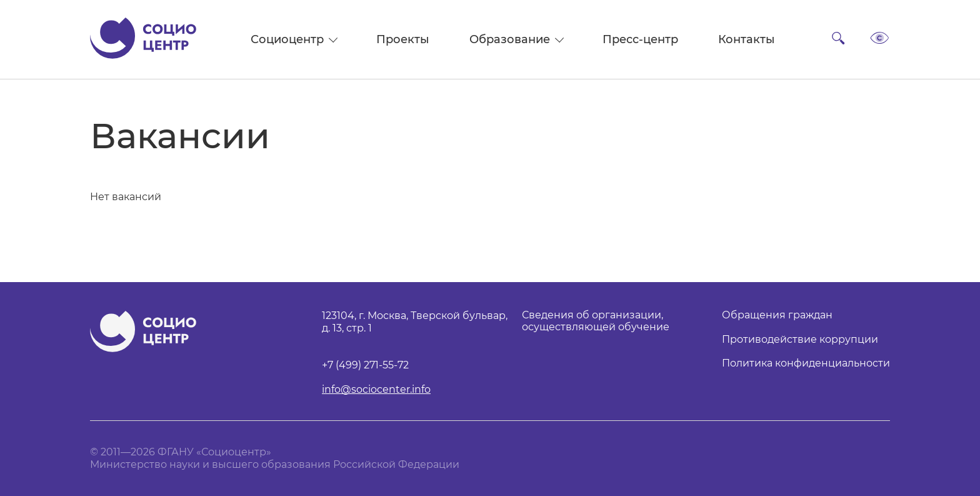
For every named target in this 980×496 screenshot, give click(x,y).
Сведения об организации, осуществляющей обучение (596, 321)
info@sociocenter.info (376, 390)
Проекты (403, 39)
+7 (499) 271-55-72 (365, 365)
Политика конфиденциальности (806, 363)
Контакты (747, 39)
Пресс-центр (640, 39)
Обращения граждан (777, 315)
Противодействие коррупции (800, 340)
